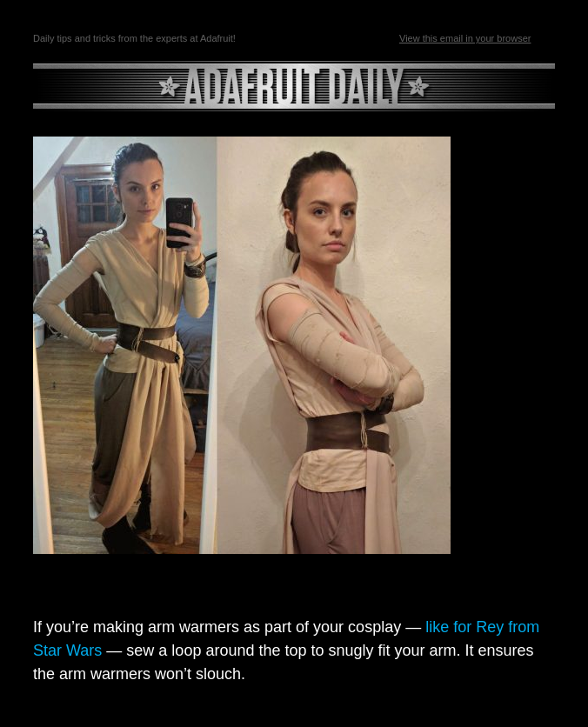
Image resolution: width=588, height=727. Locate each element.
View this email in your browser (465, 38)
